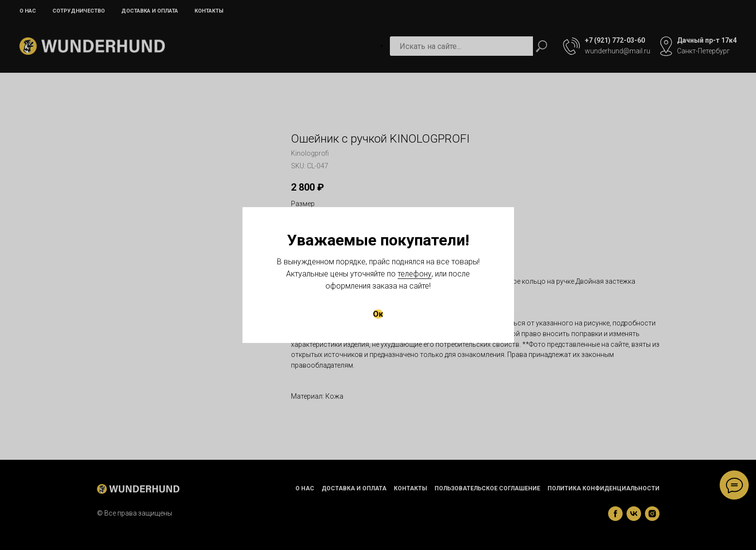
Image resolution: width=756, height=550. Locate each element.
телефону (415, 274)
